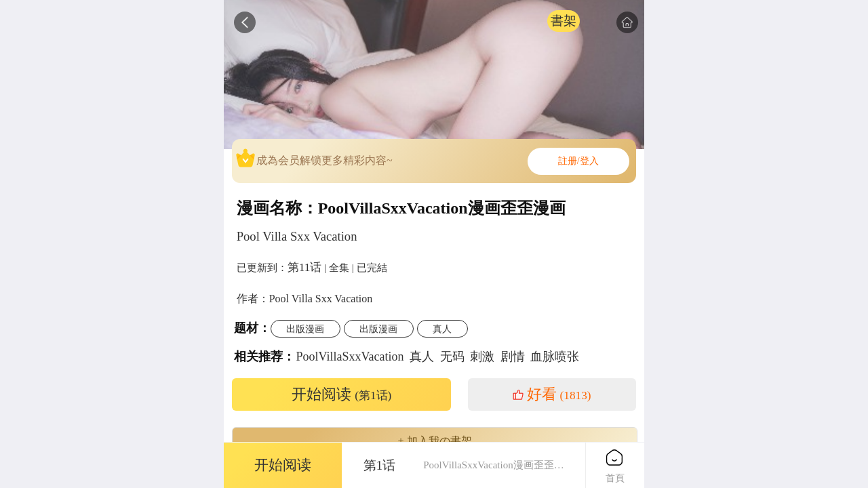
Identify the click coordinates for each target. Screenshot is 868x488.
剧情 (513, 357)
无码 (452, 357)
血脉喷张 (555, 357)
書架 (564, 21)
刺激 (482, 357)
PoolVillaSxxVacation (350, 357)
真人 (442, 329)
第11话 (305, 267)
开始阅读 (342, 394)
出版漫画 (305, 329)
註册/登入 (578, 161)
